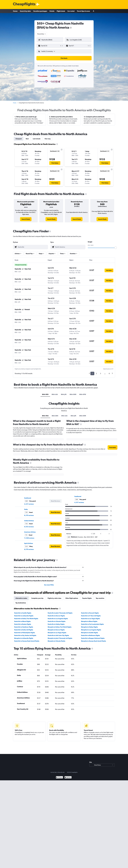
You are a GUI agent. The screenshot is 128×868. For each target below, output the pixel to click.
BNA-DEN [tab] (45, 394)
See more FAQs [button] (49, 585)
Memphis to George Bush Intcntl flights (93, 641)
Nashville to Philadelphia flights (24, 633)
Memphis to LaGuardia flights (24, 638)
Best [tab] (27, 139)
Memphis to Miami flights (89, 621)
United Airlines (29, 521)
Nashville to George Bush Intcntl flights (27, 641)
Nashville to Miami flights (22, 621)
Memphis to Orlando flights (56, 641)
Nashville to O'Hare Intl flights (91, 616)
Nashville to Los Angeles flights (58, 619)
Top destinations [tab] (21, 603)
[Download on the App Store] (68, 778)
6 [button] (109, 373)
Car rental (71, 11)
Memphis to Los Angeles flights (91, 630)
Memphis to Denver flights (56, 630)
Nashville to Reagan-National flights (93, 638)
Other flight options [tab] (72, 598)
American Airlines (30, 532)
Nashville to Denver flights (56, 616)
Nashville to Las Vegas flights (90, 619)
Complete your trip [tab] (37, 598)
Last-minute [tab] (37, 139)
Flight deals (61, 11)
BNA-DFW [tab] (83, 394)
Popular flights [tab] (87, 598)
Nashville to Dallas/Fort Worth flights (26, 619)
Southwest (28, 498)
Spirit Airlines (29, 543)
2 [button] (96, 373)
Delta (26, 509)
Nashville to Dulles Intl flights (24, 630)
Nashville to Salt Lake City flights (58, 635)
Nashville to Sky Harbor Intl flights (25, 635)
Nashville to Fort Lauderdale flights (92, 624)
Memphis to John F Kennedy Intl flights (60, 638)
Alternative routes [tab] (21, 598)
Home (15, 11)
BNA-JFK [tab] (64, 394)
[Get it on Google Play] (59, 778)
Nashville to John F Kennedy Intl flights (60, 613)
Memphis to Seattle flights (89, 633)
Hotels (52, 11)
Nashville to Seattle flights (23, 613)
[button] (49, 46)
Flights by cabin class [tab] (54, 598)
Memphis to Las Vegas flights (57, 633)
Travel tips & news (83, 11)
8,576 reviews (29, 549)
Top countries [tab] (100, 598)
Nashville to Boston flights (23, 624)
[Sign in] (93, 11)
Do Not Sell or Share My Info (58, 772)
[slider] (116, 248)
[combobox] (42, 34)
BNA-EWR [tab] (73, 394)
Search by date (25, 11)
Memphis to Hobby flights (89, 627)
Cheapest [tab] (19, 139)
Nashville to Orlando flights (57, 621)
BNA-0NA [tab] (45, 416)
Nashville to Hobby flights (56, 624)
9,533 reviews (29, 527)
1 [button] (92, 373)
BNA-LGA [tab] (55, 394)
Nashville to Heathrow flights (24, 627)
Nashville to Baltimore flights (90, 635)
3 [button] (100, 373)
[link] (26, 219)
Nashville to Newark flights (90, 613)
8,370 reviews (29, 515)
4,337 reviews (29, 504)
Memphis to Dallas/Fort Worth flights (60, 627)
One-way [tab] (48, 139)
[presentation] (71, 28)
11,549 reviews (29, 538)
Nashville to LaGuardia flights (24, 616)
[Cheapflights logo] (24, 4)
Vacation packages (40, 11)
